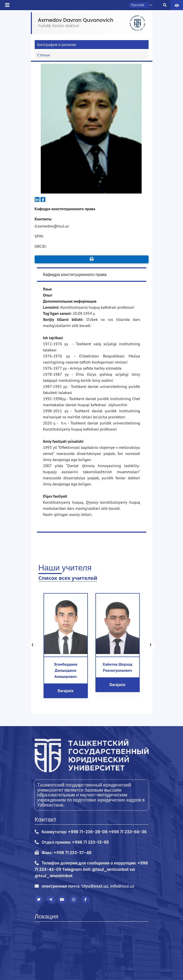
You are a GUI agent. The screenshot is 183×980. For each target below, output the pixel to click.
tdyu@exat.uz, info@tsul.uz (108, 886)
